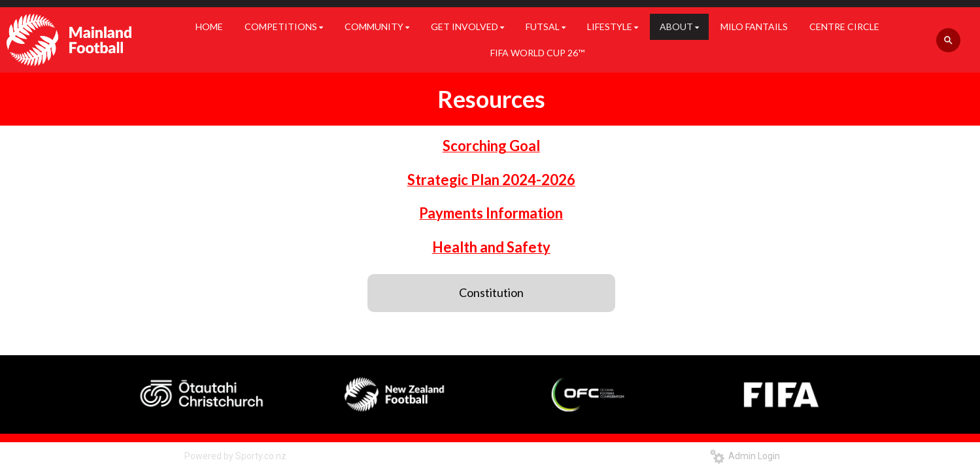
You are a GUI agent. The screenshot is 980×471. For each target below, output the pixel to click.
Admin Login (745, 456)
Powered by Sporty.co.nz (235, 456)
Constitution (491, 292)
